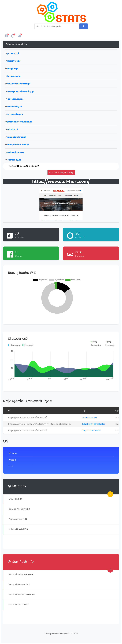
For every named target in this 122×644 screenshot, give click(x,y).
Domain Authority (17, 509)
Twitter (23, 166)
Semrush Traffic (17, 594)
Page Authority (16, 519)
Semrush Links (16, 604)
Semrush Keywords (18, 584)
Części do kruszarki (91, 430)
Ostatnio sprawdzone (17, 44)
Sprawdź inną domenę (61, 172)
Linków (12, 529)
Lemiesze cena (89, 418)
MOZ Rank (14, 499)
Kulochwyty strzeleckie (93, 424)
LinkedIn (33, 166)
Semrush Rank (16, 574)
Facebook (13, 166)
